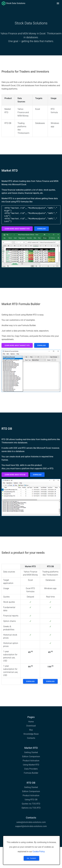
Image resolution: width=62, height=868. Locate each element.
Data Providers (31, 769)
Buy (31, 730)
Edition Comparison (31, 757)
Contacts (31, 738)
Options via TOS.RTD (31, 808)
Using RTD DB (31, 800)
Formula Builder (31, 773)
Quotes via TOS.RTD (31, 804)
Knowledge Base (31, 734)
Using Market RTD (31, 765)
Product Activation (31, 761)
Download (31, 726)
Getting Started (31, 752)
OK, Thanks (31, 858)
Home (31, 722)
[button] (58, 3)
